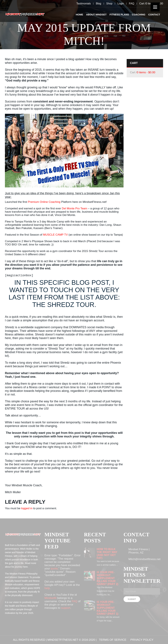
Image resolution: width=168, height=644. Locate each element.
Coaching (139, 15)
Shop (109, 4)
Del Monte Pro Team (75, 208)
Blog (98, 4)
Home (79, 15)
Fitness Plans (119, 15)
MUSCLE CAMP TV (55, 235)
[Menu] (155, 7)
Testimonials (84, 4)
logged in (27, 508)
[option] (84, 25)
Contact (154, 15)
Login (121, 4)
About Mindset (96, 15)
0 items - (146, 72)
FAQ (132, 4)
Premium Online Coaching (44, 202)
